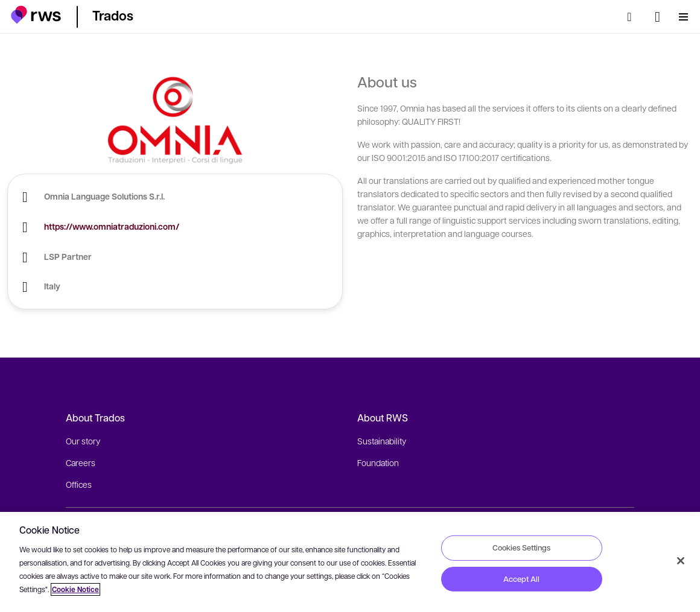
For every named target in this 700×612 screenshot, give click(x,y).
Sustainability (382, 441)
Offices (79, 484)
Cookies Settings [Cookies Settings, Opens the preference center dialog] (521, 547)
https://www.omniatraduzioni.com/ (112, 226)
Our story (83, 441)
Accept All (521, 579)
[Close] (681, 561)
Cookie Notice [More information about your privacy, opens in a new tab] (75, 589)
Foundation (378, 462)
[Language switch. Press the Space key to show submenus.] (657, 17)
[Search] (633, 17)
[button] (36, 15)
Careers (81, 462)
